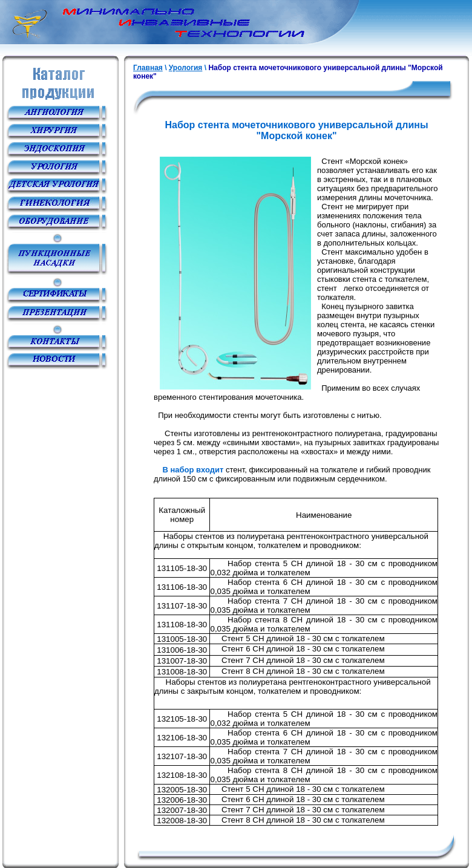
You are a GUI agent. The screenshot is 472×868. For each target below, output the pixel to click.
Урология (186, 68)
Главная (148, 68)
